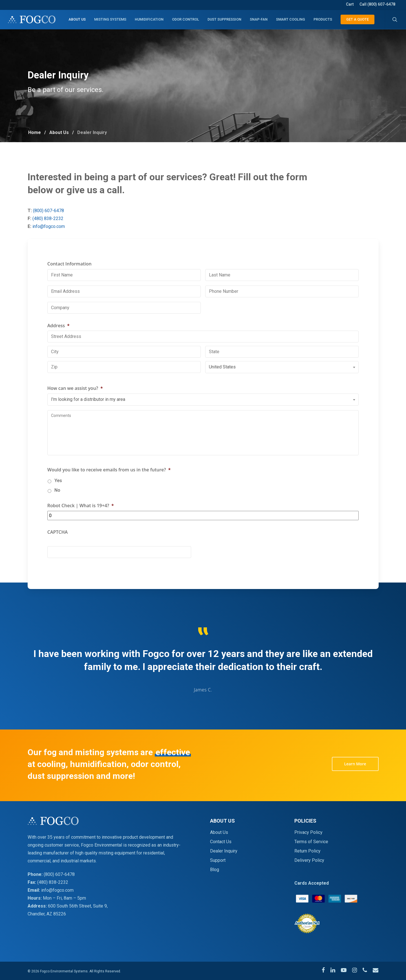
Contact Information (69, 277)
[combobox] (282, 381)
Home (35, 132)
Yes (58, 494)
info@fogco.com (60, 226)
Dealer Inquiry (224, 851)
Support (218, 860)
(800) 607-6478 (60, 211)
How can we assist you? (75, 402)
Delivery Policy (309, 860)
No (57, 503)
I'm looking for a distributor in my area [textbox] (88, 413)
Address (59, 339)
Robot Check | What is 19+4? (81, 519)
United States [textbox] (222, 380)
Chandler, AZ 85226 (47, 914)
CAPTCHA (58, 545)
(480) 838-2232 (60, 218)
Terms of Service (311, 842)
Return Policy (307, 851)
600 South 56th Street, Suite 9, (78, 906)
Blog (215, 870)
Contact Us (221, 842)
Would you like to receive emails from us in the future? (109, 483)
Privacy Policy (308, 832)
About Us (59, 132)
